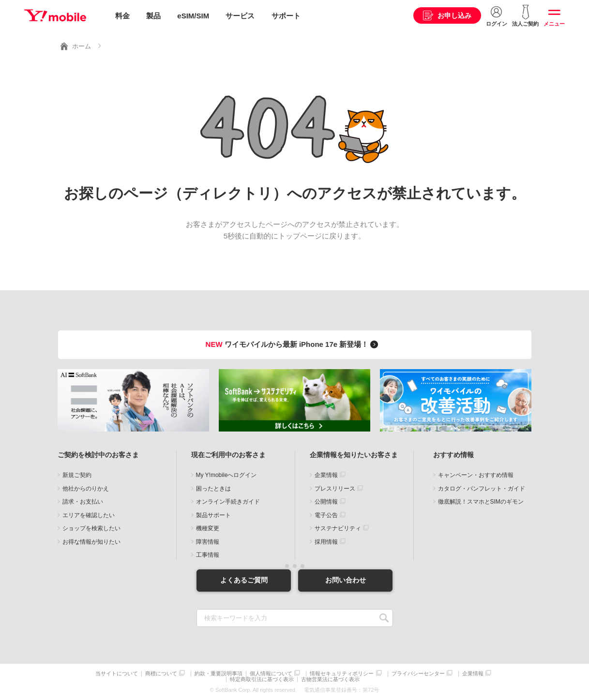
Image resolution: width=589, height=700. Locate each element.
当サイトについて (117, 673)
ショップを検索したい (91, 528)
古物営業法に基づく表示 (330, 679)
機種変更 (208, 528)
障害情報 (208, 541)
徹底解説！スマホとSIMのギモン (481, 502)
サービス (240, 16)
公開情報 (326, 502)
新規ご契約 (77, 475)
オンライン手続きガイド (228, 502)
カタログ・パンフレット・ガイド (482, 488)
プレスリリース (335, 488)
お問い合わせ (346, 580)
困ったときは (213, 488)
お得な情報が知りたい (91, 541)
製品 (153, 16)
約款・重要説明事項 (219, 673)
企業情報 (326, 475)
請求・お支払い (83, 502)
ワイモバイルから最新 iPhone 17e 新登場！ (294, 344)
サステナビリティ (338, 528)
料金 (122, 16)
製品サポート (213, 515)
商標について (161, 673)
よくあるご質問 (244, 580)
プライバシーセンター (418, 673)
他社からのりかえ (86, 488)
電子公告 (326, 515)
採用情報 (326, 541)
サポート (286, 16)
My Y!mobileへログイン (227, 475)
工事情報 (208, 555)
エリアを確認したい (89, 515)
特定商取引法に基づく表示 (262, 679)
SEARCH (385, 618)
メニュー (554, 24)
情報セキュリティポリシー (342, 673)
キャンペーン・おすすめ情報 (476, 475)
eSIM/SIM (193, 16)
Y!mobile (55, 16)
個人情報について (271, 673)
